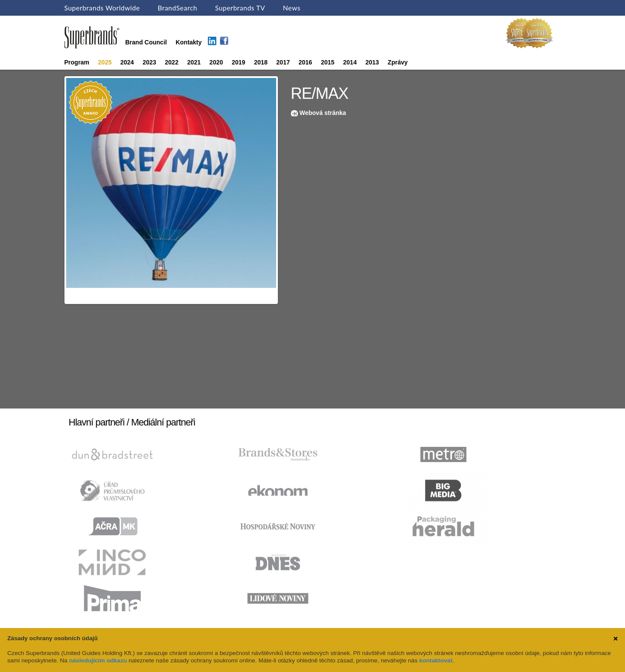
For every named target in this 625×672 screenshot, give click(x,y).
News (292, 8)
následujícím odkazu (98, 660)
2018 (261, 62)
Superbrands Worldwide (102, 8)
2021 (194, 62)
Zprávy (398, 62)
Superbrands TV (240, 8)
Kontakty (189, 42)
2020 (216, 62)
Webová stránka (323, 113)
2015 (328, 62)
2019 (238, 62)
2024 (127, 62)
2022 (172, 62)
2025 (105, 62)
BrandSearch (177, 8)
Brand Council (146, 42)
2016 (305, 62)
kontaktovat (436, 660)
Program (77, 62)
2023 (149, 62)
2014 (350, 62)
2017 (283, 62)
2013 (372, 62)
